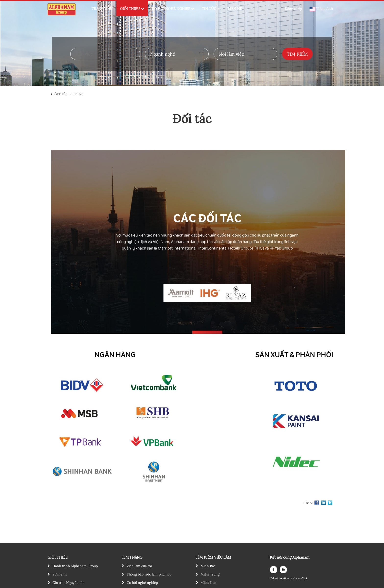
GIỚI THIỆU (132, 9)
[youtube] (283, 570)
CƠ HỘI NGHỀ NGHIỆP (173, 9)
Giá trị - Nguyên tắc (68, 583)
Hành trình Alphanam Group (75, 566)
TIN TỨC (211, 9)
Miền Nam (209, 583)
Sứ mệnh (60, 574)
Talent (274, 578)
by (292, 578)
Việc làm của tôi (139, 566)
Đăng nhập (293, 9)
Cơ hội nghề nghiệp (142, 583)
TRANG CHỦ (102, 9)
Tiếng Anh (321, 9)
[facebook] (274, 570)
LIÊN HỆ (235, 9)
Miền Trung (210, 574)
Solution (284, 578)
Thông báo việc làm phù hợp (149, 574)
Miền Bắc (208, 566)
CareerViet (300, 578)
